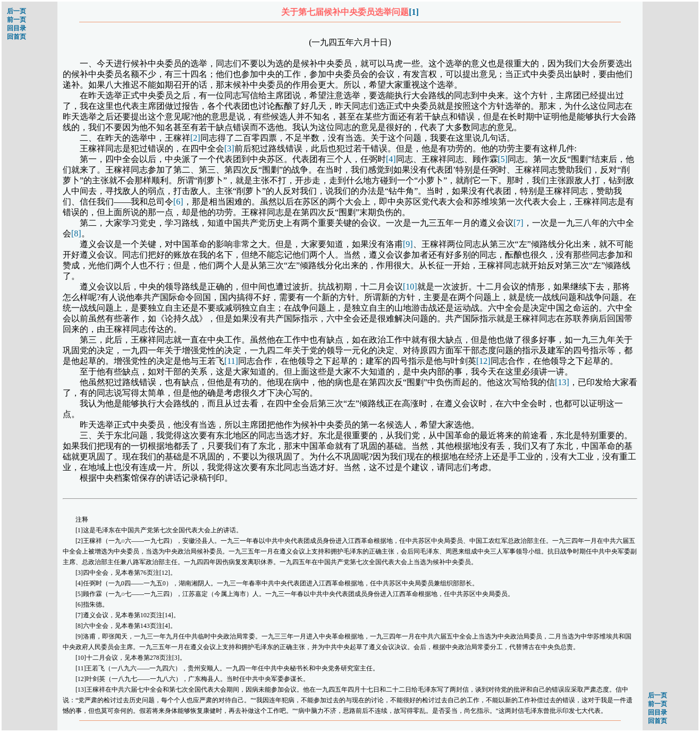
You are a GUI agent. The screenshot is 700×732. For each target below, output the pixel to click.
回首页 (16, 37)
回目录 (16, 28)
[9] (408, 244)
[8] (76, 233)
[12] (483, 361)
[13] (562, 382)
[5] (503, 159)
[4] (391, 159)
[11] (231, 361)
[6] (178, 202)
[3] (229, 148)
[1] (414, 12)
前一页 (16, 20)
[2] (195, 138)
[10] (410, 287)
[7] (518, 223)
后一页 (16, 11)
